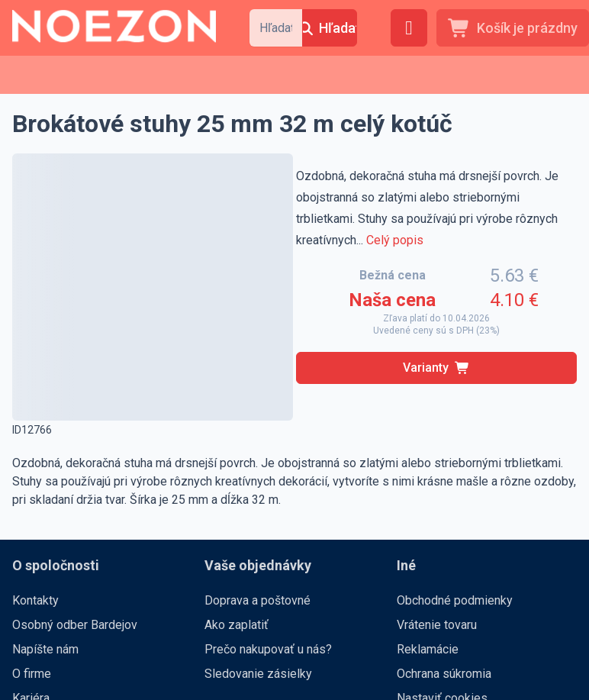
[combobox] (276, 28)
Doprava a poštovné (257, 600)
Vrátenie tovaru (437, 625)
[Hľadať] (330, 28)
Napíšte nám (45, 649)
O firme (32, 674)
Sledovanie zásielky (258, 674)
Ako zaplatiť (237, 625)
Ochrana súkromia (444, 674)
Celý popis (395, 240)
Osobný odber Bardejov (75, 625)
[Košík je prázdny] (513, 28)
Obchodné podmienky (455, 600)
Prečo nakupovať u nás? (268, 649)
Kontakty (35, 600)
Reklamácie (428, 649)
